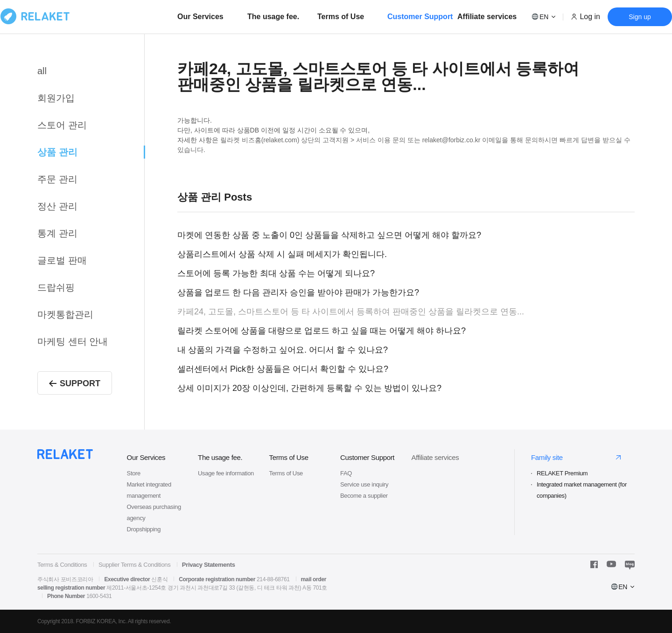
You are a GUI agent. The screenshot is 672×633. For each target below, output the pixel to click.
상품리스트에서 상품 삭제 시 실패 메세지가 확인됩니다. (282, 254)
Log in (590, 17)
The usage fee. (273, 17)
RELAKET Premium (562, 473)
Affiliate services (487, 17)
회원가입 (56, 98)
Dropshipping (144, 529)
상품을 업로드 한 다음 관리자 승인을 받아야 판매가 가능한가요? (298, 292)
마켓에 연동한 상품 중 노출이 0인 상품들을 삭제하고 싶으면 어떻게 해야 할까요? (329, 235)
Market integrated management (149, 490)
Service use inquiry (364, 484)
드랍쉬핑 (56, 287)
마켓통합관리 (65, 314)
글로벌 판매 (62, 260)
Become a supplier (364, 496)
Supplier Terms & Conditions (134, 565)
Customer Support (420, 17)
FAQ (346, 473)
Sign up (640, 17)
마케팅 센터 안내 (73, 341)
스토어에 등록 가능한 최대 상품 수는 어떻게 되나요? (276, 273)
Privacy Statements (209, 565)
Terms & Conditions (62, 565)
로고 (35, 16)
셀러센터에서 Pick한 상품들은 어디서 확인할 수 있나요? (283, 369)
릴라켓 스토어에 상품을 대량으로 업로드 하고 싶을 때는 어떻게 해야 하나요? (322, 331)
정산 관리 (57, 206)
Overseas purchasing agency (154, 512)
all (42, 71)
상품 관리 (57, 152)
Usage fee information (226, 473)
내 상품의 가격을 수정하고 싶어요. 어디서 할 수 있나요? (283, 350)
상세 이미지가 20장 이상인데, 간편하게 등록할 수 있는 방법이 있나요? (309, 388)
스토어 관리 (62, 125)
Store (134, 473)
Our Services (200, 17)
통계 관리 (57, 233)
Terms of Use (341, 17)
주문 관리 (57, 179)
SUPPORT (75, 383)
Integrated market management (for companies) (582, 490)
